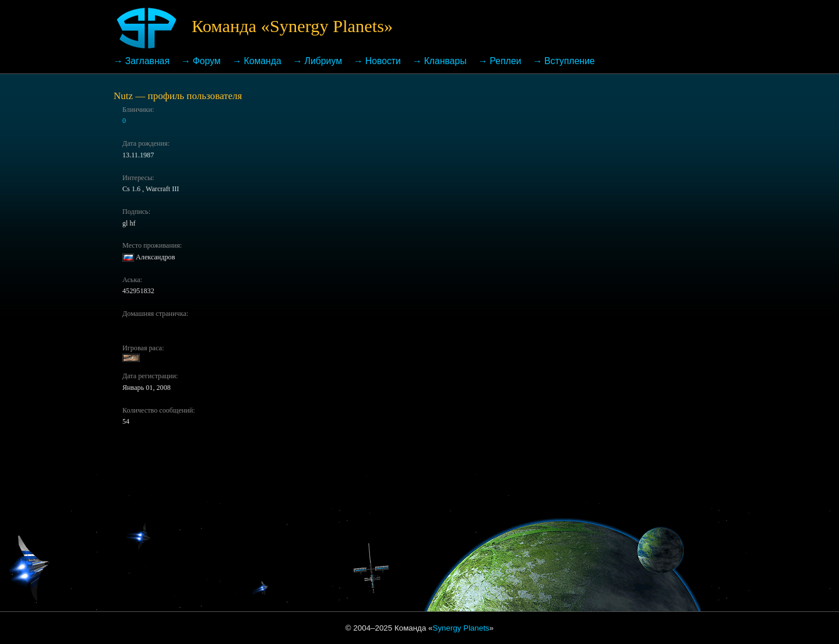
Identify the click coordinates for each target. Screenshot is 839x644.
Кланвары (445, 61)
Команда (262, 61)
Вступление (570, 61)
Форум (207, 61)
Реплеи (506, 61)
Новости (383, 61)
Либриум (323, 61)
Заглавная (147, 61)
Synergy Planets (461, 628)
